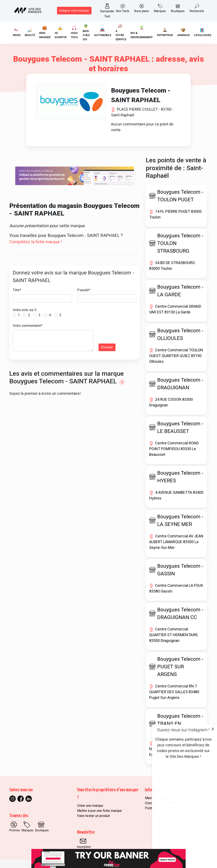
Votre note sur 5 (25, 310)
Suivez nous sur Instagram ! (183, 730)
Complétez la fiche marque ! (36, 242)
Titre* (17, 290)
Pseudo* (84, 290)
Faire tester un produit (93, 816)
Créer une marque (90, 806)
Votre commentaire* (28, 326)
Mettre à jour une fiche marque (99, 811)
